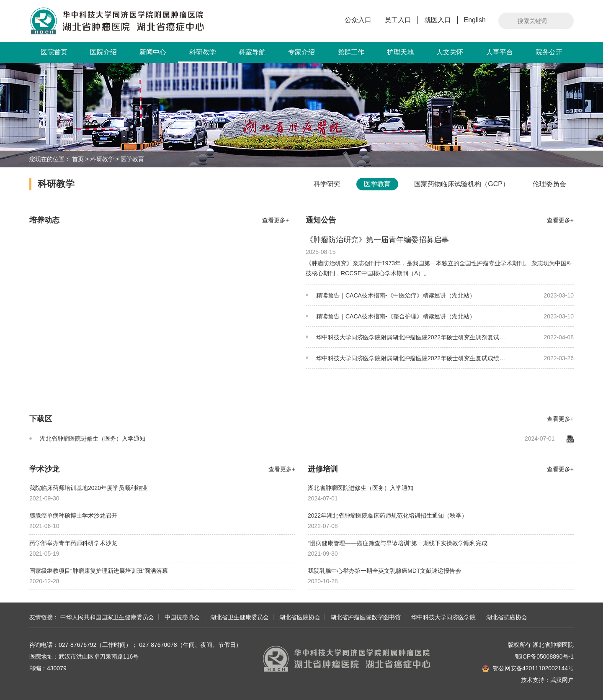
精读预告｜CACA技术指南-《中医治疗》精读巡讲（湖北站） (390, 295)
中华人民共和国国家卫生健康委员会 (107, 617)
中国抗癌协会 (182, 617)
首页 (78, 159)
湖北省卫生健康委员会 (240, 617)
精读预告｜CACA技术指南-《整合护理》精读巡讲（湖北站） (390, 316)
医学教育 (132, 159)
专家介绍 (301, 52)
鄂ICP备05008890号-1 (544, 656)
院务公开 (549, 52)
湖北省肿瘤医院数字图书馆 (366, 617)
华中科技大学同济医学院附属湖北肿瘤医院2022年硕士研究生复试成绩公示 (405, 362)
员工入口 (398, 20)
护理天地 (400, 52)
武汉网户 (562, 680)
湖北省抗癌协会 (507, 617)
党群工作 (351, 52)
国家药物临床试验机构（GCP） (462, 184)
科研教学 (203, 56)
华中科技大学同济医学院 (443, 617)
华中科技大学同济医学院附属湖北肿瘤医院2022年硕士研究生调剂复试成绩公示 (405, 341)
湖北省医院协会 (300, 617)
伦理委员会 (549, 184)
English (475, 20)
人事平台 (500, 52)
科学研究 (327, 184)
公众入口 (358, 20)
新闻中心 (153, 52)
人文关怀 (450, 52)
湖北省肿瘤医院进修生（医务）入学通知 (87, 438)
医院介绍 (103, 52)
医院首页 (54, 52)
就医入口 (438, 20)
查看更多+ (276, 220)
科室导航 (252, 52)
